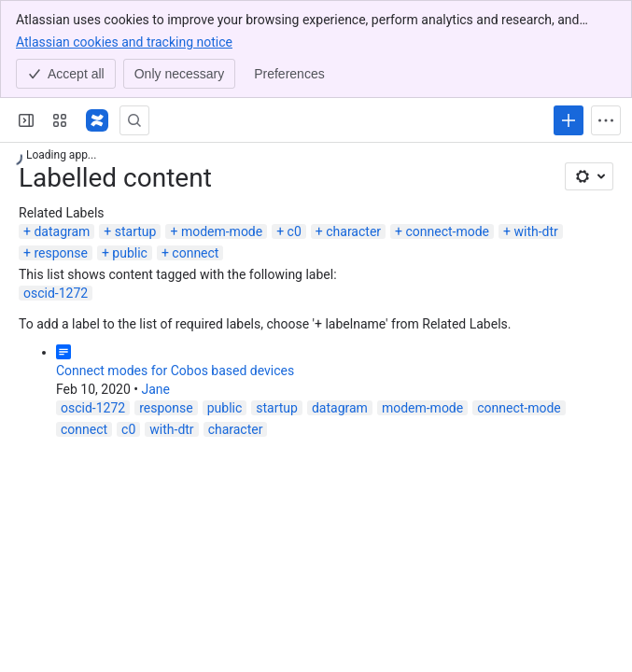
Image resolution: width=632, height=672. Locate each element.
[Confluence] (97, 120)
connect (195, 253)
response (61, 253)
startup (136, 231)
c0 (295, 231)
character (353, 231)
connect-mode (447, 231)
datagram (62, 231)
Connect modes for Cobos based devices (175, 371)
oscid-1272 (56, 293)
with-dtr (535, 231)
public (130, 253)
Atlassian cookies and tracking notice (124, 41)
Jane (155, 389)
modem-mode (222, 231)
